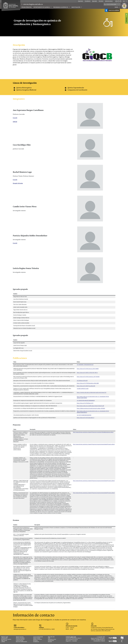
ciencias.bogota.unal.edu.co (33, 4)
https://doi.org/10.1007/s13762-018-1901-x (87, 373)
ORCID (15, 122)
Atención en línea (52, 639)
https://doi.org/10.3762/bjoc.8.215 (85, 403)
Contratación (4, 638)
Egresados (95, 1)
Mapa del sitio (51, 637)
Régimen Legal (5, 637)
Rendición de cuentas (6, 639)
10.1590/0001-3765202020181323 (85, 365)
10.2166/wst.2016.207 (82, 381)
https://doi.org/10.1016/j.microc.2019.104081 (88, 369)
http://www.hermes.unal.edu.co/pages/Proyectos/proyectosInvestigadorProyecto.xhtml (94, 444)
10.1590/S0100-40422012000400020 (86, 401)
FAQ (49, 638)
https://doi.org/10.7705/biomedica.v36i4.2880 (88, 383)
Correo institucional (38, 637)
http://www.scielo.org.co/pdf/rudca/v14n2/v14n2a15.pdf (90, 406)
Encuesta (35, 641)
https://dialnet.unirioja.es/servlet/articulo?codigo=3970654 (91, 408)
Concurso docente (20, 639)
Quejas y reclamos (38, 639)
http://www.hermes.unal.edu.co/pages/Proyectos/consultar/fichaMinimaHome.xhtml (93, 432)
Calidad (3, 642)
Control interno (20, 641)
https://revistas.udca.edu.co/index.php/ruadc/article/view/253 (92, 393)
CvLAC (15, 118)
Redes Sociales (37, 638)
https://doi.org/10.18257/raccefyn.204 (86, 386)
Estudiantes (88, 1)
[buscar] (111, 4)
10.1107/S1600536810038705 (84, 415)
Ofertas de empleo (20, 638)
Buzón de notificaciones (21, 642)
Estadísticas (36, 642)
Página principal (27, 7)
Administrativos (109, 1)
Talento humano (20, 637)
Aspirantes (81, 1)
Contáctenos (51, 641)
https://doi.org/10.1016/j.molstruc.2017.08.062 (88, 377)
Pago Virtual (4, 641)
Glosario (50, 642)
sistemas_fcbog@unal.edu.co (98, 640)
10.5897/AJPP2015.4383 (83, 389)
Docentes (101, 1)
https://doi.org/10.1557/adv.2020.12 (85, 418)
